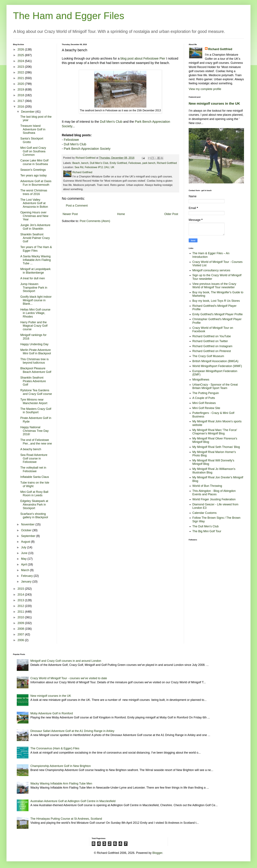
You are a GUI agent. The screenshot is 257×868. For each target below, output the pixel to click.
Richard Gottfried (167, 163)
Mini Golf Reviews (204, 403)
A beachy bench (31, 449)
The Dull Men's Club (206, 526)
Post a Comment (77, 206)
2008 (21, 629)
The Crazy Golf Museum (208, 356)
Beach (76, 163)
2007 (21, 634)
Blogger (157, 853)
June (25, 553)
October (27, 530)
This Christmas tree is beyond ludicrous (34, 361)
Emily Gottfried (118, 163)
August (26, 542)
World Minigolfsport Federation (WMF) (217, 366)
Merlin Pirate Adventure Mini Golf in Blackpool (36, 352)
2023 (21, 67)
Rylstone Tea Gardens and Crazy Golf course (36, 392)
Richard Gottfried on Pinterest (212, 351)
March (25, 570)
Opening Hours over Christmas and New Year (34, 216)
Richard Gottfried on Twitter (210, 341)
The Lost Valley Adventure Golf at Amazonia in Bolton (34, 203)
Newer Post (70, 214)
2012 (21, 606)
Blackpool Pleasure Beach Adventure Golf (36, 370)
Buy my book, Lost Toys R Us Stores (216, 301)
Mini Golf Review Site (206, 408)
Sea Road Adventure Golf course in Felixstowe (34, 458)
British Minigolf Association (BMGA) (215, 361)
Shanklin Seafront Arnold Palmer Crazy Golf (35, 238)
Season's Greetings (33, 170)
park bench (149, 163)
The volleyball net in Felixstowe (33, 469)
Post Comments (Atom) (95, 221)
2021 (21, 78)
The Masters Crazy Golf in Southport (36, 411)
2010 (21, 617)
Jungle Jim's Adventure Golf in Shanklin (35, 227)
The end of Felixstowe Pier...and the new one (36, 442)
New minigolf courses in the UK (214, 103)
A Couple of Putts (204, 398)
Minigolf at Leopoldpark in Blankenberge (35, 271)
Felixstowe (71, 140)
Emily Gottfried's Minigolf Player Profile (218, 314)
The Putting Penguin (206, 393)
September (29, 536)
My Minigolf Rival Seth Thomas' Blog (216, 447)
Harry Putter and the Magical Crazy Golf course (34, 326)
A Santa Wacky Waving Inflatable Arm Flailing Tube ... (36, 260)
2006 (21, 640)
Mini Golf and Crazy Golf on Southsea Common (33, 151)
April (24, 564)
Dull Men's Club (111, 122)
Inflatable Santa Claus (35, 477)
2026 (21, 49)
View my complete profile (205, 89)
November (28, 524)
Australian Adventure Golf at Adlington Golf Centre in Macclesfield (73, 801)
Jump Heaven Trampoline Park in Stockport (34, 288)
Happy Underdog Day (34, 344)
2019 (21, 90)
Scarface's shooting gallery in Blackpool (34, 516)
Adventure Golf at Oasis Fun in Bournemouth (36, 183)
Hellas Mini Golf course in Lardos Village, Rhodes (35, 313)
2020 (21, 84)
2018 (21, 95)
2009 (21, 623)
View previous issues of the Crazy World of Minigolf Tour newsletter (214, 286)
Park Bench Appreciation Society (87, 149)
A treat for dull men (33, 278)
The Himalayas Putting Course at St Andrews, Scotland (66, 819)
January (27, 582)
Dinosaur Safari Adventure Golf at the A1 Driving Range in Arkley (72, 731)
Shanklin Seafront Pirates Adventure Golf (33, 381)
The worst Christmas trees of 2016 (34, 192)
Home (121, 214)
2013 (21, 600)
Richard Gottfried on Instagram (212, 346)
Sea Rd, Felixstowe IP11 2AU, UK (94, 167)
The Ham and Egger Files (69, 16)
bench (85, 163)
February (27, 576)
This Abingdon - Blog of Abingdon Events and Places (214, 493)
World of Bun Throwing (207, 486)
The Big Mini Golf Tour (207, 531)
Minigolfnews (201, 380)
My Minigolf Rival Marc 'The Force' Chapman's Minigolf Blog (215, 432)
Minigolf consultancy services (211, 270)
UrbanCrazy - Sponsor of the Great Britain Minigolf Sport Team (215, 386)
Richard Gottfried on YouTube (212, 336)
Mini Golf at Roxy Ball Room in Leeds (34, 494)
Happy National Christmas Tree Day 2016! (34, 431)
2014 (21, 595)
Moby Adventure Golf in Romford (52, 713)
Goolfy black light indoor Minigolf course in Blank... (36, 300)
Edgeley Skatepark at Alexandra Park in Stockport (34, 504)
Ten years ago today (34, 175)
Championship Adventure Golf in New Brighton (61, 766)
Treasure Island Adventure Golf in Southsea (33, 129)
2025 (21, 55)
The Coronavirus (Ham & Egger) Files (55, 748)
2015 (21, 589)
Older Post (171, 214)
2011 (21, 612)
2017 (21, 101)
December (28, 112)
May (24, 559)
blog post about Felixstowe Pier (143, 58)
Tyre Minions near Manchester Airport (34, 401)
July (24, 547)
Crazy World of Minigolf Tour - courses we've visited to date (69, 678)
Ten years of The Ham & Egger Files (36, 249)
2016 (21, 107)
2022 (21, 72)
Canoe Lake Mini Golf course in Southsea (34, 162)
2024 (21, 61)
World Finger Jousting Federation (214, 499)
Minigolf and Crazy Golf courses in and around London (66, 661)
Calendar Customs (205, 513)
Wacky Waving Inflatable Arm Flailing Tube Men (61, 784)
